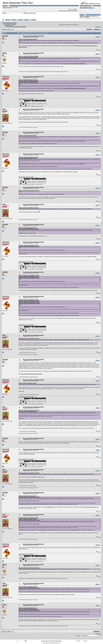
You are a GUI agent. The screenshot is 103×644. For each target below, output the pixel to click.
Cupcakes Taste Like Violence (24, 99)
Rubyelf (4, 53)
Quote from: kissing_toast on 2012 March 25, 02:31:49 (29, 410)
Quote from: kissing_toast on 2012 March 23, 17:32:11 (29, 338)
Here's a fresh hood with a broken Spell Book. (32, 374)
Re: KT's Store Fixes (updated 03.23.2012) (33, 36)
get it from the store (91, 507)
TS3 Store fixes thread (79, 46)
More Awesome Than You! (10, 23)
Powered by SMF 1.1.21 (46, 641)
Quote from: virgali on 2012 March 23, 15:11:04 (27, 136)
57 (13, 29)
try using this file (50, 507)
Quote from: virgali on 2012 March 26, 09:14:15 (27, 608)
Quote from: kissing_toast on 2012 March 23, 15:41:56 (29, 191)
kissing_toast (6, 76)
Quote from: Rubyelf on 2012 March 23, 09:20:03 (28, 39)
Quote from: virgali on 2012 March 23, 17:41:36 (27, 383)
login (13, 7)
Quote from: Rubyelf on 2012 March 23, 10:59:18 (28, 80)
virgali (4, 109)
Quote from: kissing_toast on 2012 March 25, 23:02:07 (29, 568)
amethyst (88, 17)
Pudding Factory (10, 25)
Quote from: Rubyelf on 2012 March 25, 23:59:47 (28, 587)
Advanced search (32, 13)
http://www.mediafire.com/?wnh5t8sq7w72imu (78, 64)
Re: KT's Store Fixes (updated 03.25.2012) (33, 438)
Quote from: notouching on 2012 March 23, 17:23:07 (28, 300)
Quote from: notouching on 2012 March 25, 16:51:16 (28, 518)
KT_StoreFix (32, 99)
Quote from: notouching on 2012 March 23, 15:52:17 (28, 245)
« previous (97, 27)
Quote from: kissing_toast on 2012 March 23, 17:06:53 (29, 275)
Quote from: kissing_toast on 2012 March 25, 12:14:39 (29, 473)
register (16, 7)
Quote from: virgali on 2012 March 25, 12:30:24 (27, 496)
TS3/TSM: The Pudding (10, 24)
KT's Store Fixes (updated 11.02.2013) (16, 27)
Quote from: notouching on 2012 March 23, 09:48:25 (28, 56)
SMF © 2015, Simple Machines (56, 641)
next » (100, 27)
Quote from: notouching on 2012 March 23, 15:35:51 (28, 157)
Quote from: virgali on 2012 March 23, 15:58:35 (27, 228)
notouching (5, 36)
